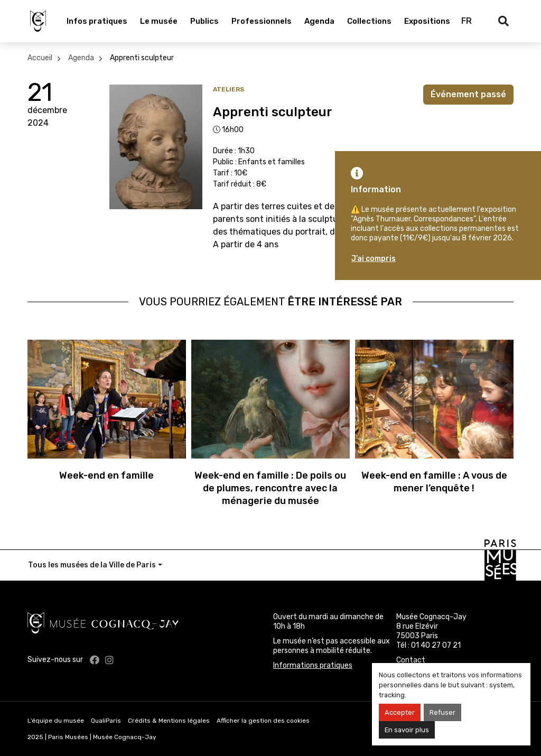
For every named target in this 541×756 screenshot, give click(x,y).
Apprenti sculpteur (142, 58)
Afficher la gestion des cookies (263, 721)
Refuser (442, 712)
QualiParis (106, 721)
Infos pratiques (97, 21)
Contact (411, 660)
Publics (204, 21)
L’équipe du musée (56, 721)
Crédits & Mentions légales (169, 721)
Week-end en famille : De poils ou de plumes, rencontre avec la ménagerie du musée (270, 488)
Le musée (159, 21)
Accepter (400, 712)
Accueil (40, 58)
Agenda (319, 21)
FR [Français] (467, 21)
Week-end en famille (106, 475)
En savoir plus (407, 730)
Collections (369, 21)
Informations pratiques (313, 665)
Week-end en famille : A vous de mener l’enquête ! (434, 482)
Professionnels (262, 21)
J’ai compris (374, 259)
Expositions (427, 21)
